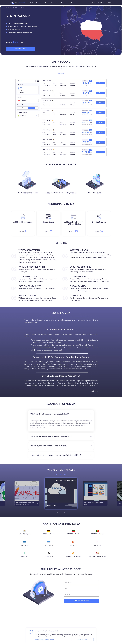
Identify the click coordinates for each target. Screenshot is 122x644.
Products (55, 3)
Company (65, 3)
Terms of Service (49, 640)
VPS (47, 3)
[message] (81, 594)
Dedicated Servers (36, 3)
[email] (81, 588)
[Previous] (59, 513)
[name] (81, 582)
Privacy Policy (39, 640)
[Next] (63, 513)
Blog (72, 3)
